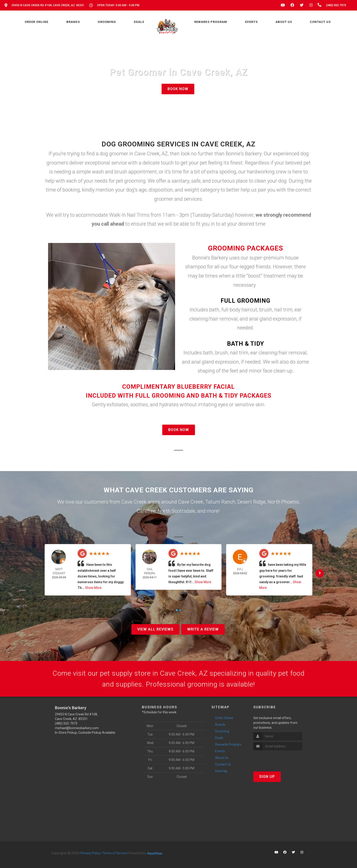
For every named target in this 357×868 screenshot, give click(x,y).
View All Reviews (155, 629)
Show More (93, 588)
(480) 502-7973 (66, 723)
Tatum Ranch (220, 502)
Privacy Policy (90, 853)
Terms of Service (115, 853)
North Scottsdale (176, 511)
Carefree (146, 511)
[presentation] (278, 759)
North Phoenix (283, 502)
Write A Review (203, 629)
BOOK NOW (178, 89)
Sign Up (267, 777)
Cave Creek (191, 502)
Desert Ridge (251, 502)
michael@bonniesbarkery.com (77, 728)
